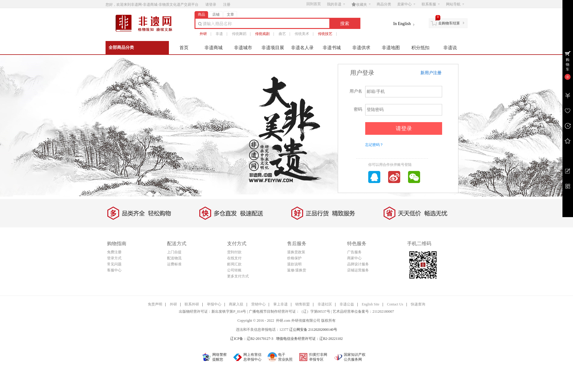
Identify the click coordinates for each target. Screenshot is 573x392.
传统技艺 (325, 34)
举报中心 (214, 304)
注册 (227, 5)
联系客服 (431, 4)
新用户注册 (431, 73)
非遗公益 (347, 304)
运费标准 (174, 264)
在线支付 (234, 258)
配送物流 (174, 258)
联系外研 (192, 304)
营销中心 (258, 304)
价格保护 (294, 258)
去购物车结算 (449, 23)
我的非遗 (336, 4)
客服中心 (114, 270)
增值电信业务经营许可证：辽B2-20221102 (309, 339)
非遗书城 (332, 48)
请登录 (211, 5)
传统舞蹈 (239, 34)
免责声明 (155, 304)
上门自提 (174, 252)
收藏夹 (361, 4)
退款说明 (294, 264)
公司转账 (234, 270)
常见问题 (114, 264)
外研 (203, 34)
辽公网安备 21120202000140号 (313, 330)
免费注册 (114, 252)
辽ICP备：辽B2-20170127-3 (252, 339)
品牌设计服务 (358, 264)
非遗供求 (361, 48)
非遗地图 (391, 48)
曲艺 (282, 34)
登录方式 (114, 258)
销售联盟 (302, 304)
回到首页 (314, 4)
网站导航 (455, 4)
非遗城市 (243, 48)
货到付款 (234, 252)
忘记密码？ (374, 145)
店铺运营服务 (358, 270)
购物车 (568, 65)
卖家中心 (406, 4)
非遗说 (450, 48)
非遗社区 (325, 304)
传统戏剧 (262, 34)
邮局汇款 (234, 264)
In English (402, 24)
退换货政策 (296, 252)
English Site (371, 304)
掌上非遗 (280, 304)
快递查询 (418, 304)
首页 (184, 48)
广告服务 (354, 252)
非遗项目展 (273, 48)
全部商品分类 (121, 47)
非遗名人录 (302, 48)
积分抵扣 (420, 48)
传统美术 (302, 34)
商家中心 (354, 258)
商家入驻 (236, 304)
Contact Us (395, 304)
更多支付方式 (238, 276)
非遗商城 (214, 48)
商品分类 (384, 4)
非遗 (219, 34)
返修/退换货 (297, 270)
